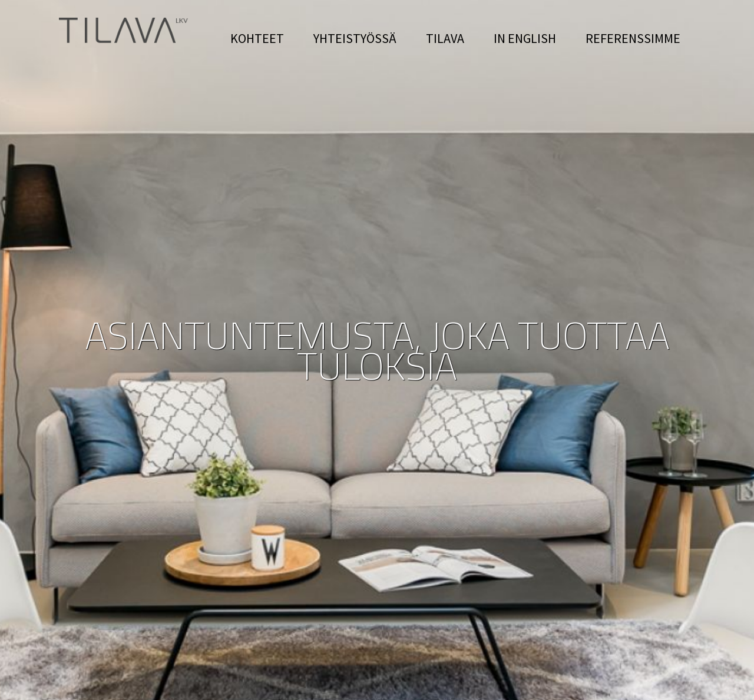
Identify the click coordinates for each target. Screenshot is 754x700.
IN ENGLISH (525, 38)
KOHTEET (257, 38)
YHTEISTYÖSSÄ (355, 38)
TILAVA (445, 38)
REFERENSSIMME (633, 38)
